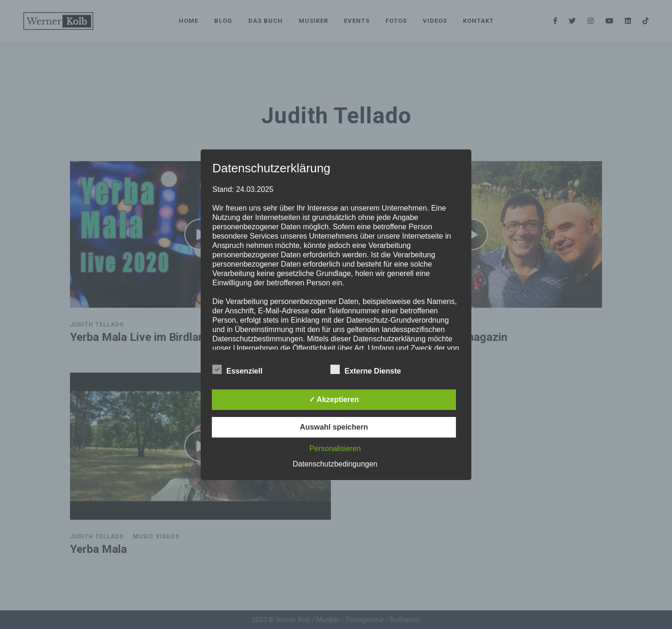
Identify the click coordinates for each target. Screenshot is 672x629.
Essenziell (237, 370)
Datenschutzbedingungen (335, 464)
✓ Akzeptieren (334, 399)
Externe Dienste (366, 370)
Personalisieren (335, 449)
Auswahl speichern (334, 427)
